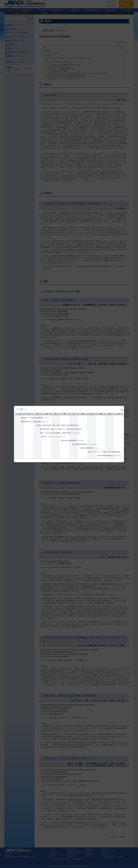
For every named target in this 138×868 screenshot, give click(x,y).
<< (17, 409)
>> (26, 409)
